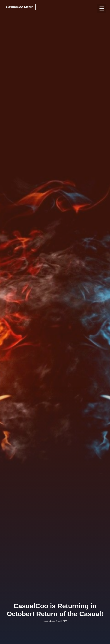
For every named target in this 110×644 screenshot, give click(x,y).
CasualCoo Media (20, 7)
